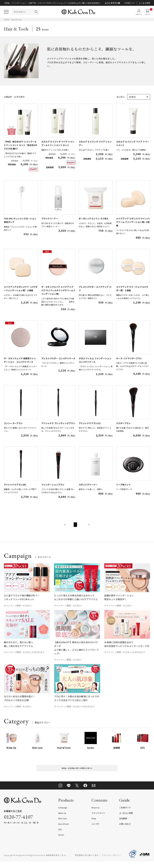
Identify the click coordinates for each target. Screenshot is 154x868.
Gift (60, 836)
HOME (7, 19)
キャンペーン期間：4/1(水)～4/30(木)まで (24, 656)
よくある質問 (144, 3)
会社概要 (123, 825)
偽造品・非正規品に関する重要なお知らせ (77, 773)
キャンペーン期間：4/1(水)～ (18, 610)
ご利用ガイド (129, 3)
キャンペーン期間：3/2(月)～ (68, 664)
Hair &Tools (17, 19)
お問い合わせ (125, 830)
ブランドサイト (98, 819)
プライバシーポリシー (111, 862)
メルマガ (95, 830)
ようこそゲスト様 (112, 3)
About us (96, 814)
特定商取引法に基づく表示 (87, 862)
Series (61, 841)
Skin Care (63, 825)
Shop (94, 825)
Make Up (62, 819)
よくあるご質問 (126, 819)
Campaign (63, 814)
